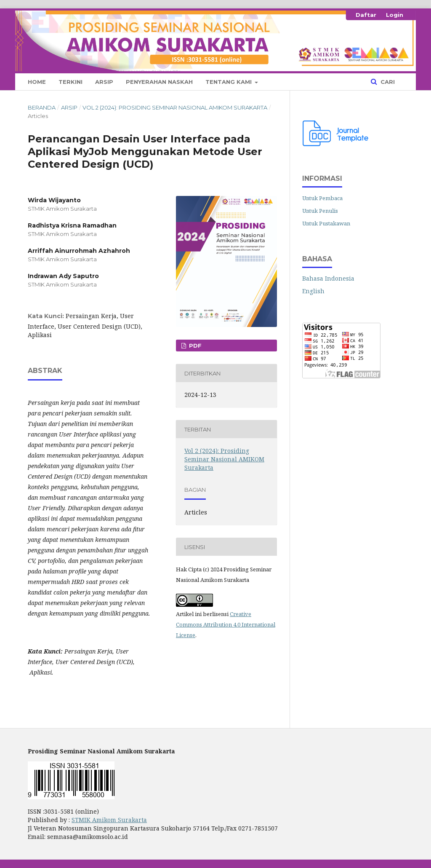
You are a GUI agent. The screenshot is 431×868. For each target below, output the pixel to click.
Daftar (366, 15)
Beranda (42, 107)
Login (395, 15)
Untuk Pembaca (322, 198)
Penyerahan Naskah (159, 82)
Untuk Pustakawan (326, 223)
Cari (387, 82)
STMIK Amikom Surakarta (109, 820)
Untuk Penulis (320, 211)
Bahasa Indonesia (328, 278)
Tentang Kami (229, 82)
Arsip (104, 82)
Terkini (71, 82)
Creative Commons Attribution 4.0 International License (226, 624)
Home (37, 82)
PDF (194, 346)
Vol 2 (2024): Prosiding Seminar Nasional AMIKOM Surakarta (175, 107)
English (313, 291)
